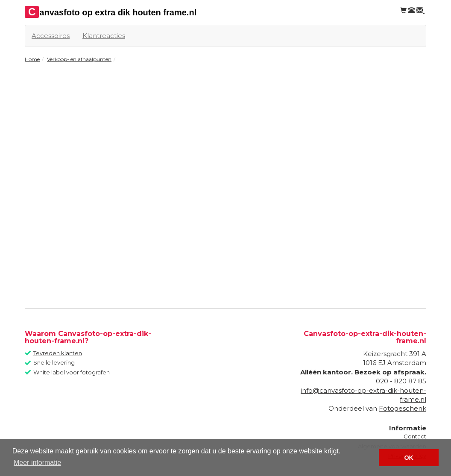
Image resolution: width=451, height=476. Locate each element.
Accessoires (51, 36)
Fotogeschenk (403, 408)
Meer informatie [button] (37, 463)
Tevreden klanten (58, 353)
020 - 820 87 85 (401, 381)
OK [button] (409, 458)
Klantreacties (104, 36)
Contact (415, 436)
